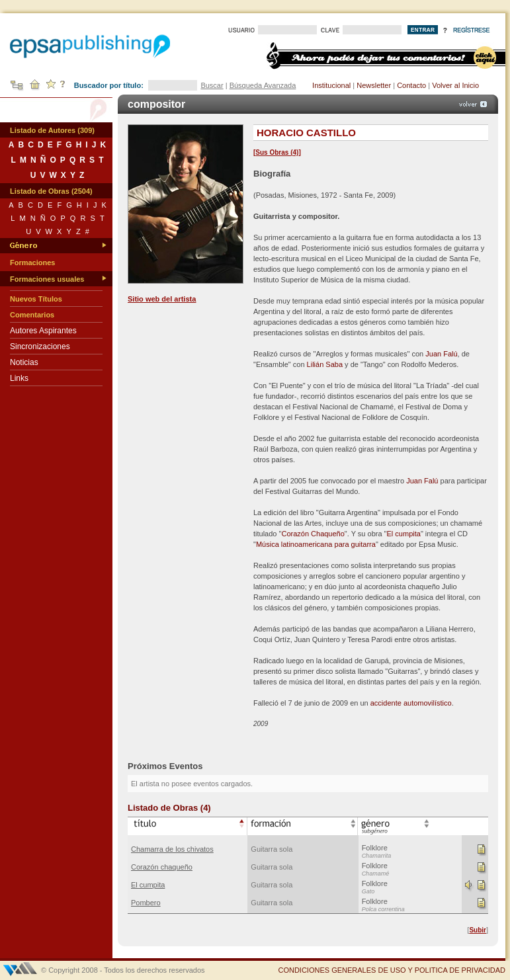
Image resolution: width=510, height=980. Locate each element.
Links (19, 378)
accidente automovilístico (411, 703)
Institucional (331, 85)
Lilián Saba (325, 364)
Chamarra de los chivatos (172, 849)
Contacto (411, 85)
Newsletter (374, 85)
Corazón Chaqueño (313, 534)
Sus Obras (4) (277, 152)
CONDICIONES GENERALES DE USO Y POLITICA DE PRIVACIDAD (392, 970)
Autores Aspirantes (43, 331)
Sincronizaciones (40, 347)
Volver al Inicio (455, 85)
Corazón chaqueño (162, 867)
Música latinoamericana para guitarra (316, 544)
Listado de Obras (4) (169, 808)
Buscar (212, 85)
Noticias (24, 362)
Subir (478, 930)
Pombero (146, 903)
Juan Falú (441, 354)
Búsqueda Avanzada (263, 85)
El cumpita (404, 534)
